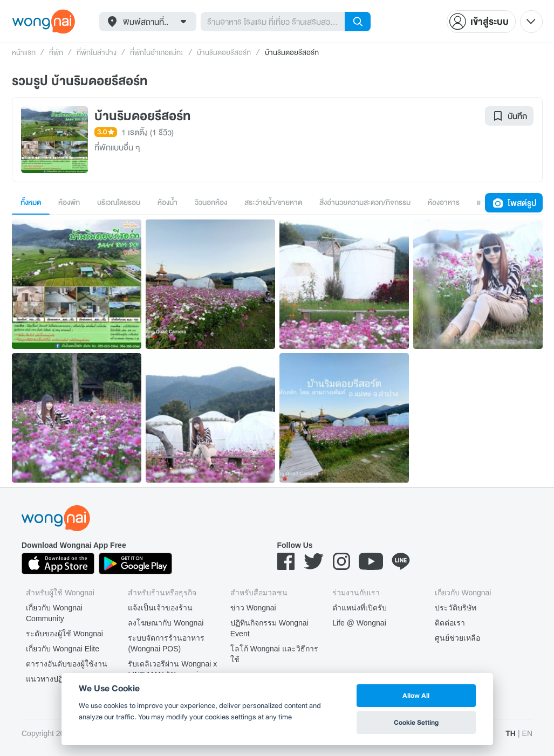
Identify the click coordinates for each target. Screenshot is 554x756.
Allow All (416, 695)
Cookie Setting (416, 722)
